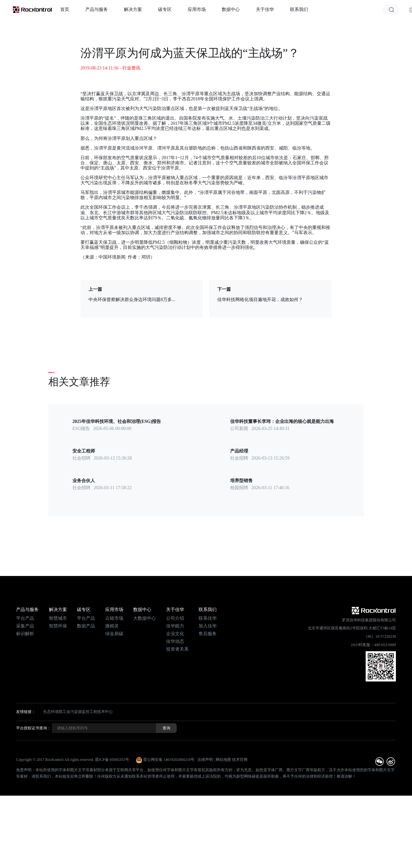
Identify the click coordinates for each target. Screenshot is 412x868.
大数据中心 (145, 618)
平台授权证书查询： (33, 728)
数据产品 (86, 626)
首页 (65, 9)
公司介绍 (175, 618)
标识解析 (25, 634)
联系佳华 (208, 618)
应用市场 (197, 9)
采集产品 (25, 626)
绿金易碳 (114, 634)
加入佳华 (208, 626)
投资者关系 (177, 649)
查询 (166, 728)
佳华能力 (175, 626)
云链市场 (114, 618)
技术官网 (240, 760)
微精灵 (112, 626)
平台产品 (25, 618)
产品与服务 (97, 9)
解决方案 (133, 9)
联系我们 (299, 9)
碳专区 (165, 9)
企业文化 (175, 634)
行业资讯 (131, 68)
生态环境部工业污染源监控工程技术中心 (78, 712)
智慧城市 (58, 618)
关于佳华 (265, 9)
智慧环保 (58, 626)
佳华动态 (175, 641)
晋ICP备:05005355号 (112, 760)
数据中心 (231, 9)
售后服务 (208, 634)
